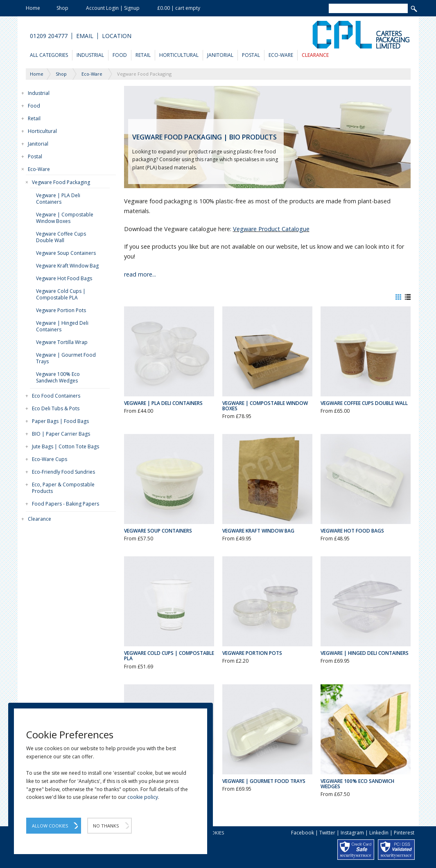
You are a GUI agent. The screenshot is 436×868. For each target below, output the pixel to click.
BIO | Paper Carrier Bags (61, 434)
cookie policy (143, 797)
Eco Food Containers (56, 396)
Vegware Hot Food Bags (64, 278)
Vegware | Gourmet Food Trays (66, 358)
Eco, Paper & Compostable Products (63, 488)
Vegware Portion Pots (61, 310)
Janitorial (220, 55)
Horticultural (179, 55)
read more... (140, 274)
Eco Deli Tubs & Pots (56, 408)
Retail (143, 55)
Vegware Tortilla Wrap (62, 342)
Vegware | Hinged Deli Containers (62, 326)
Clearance (315, 55)
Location (117, 36)
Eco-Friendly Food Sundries (63, 472)
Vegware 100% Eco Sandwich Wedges (58, 377)
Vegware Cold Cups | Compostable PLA (61, 294)
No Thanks (106, 826)
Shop (62, 8)
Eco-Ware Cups (50, 459)
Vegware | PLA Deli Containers (58, 199)
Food (120, 55)
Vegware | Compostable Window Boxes (65, 218)
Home (33, 8)
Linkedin (379, 833)
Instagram (352, 833)
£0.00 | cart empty (179, 8)
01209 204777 (49, 36)
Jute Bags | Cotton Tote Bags (66, 446)
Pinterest (404, 833)
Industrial (90, 55)
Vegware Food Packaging (61, 182)
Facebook (303, 833)
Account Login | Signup (113, 8)
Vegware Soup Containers (66, 253)
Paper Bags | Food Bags (60, 421)
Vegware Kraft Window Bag (67, 266)
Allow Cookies (50, 826)
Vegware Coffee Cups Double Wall (61, 237)
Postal (251, 55)
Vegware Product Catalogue (271, 229)
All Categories (49, 55)
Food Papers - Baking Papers (66, 504)
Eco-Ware (281, 55)
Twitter (327, 833)
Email (85, 36)
